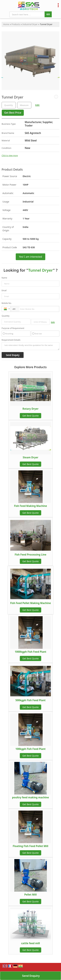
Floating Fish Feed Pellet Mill (30, 846)
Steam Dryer (31, 457)
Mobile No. (7, 303)
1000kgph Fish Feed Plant (31, 652)
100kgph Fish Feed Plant (30, 749)
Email (4, 290)
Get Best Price (13, 113)
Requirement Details (11, 340)
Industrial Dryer (30, 24)
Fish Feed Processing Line (30, 555)
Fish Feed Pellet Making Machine (30, 603)
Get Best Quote (30, 416)
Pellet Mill (30, 895)
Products (16, 24)
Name (4, 278)
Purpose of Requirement (13, 328)
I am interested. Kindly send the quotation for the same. (30, 346)
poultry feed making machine (30, 797)
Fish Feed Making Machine (30, 506)
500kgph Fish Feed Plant (30, 700)
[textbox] (24, 105)
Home (6, 24)
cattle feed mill (30, 943)
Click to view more (10, 155)
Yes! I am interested (31, 257)
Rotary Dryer (30, 409)
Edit (37, 105)
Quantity (6, 316)
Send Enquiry (31, 976)
